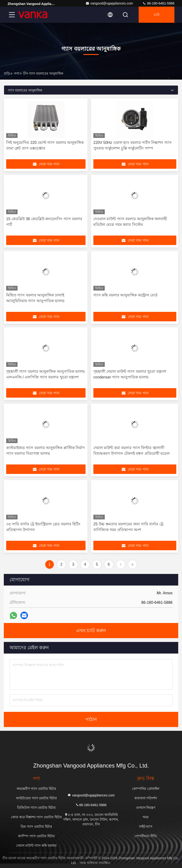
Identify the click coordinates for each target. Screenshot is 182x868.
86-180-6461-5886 (158, 3)
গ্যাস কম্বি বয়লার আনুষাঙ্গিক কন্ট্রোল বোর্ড (125, 295)
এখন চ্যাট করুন (91, 631)
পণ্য (17, 73)
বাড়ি (7, 73)
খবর (146, 817)
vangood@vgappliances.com (109, 3)
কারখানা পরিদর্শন (146, 798)
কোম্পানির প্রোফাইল (146, 789)
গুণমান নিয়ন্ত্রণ (146, 808)
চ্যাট (157, 15)
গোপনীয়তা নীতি (146, 836)
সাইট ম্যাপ (146, 827)
